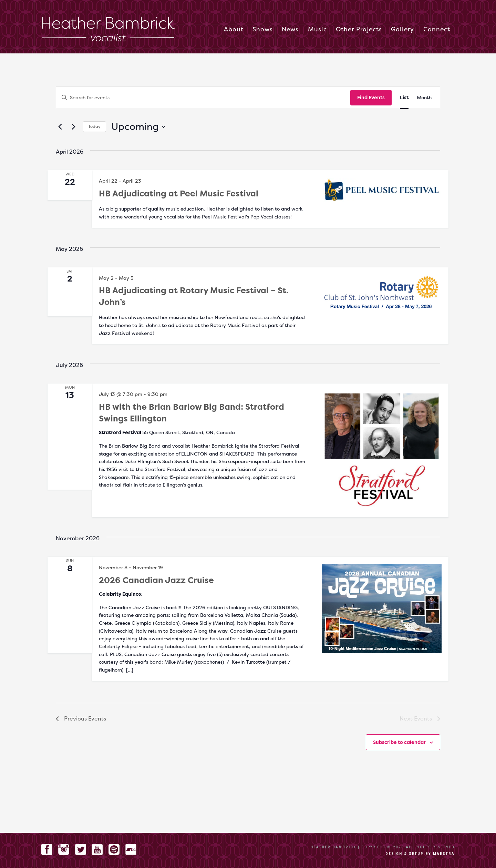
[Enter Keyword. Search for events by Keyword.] (203, 98)
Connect (437, 30)
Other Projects (359, 30)
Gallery (402, 30)
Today (94, 126)
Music (317, 30)
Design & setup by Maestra (420, 854)
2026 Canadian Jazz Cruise (156, 580)
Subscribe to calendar (399, 742)
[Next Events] (73, 127)
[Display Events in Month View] (424, 98)
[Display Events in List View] (404, 98)
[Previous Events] (60, 127)
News (290, 30)
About (234, 30)
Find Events (371, 97)
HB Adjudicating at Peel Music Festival (179, 193)
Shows (263, 30)
